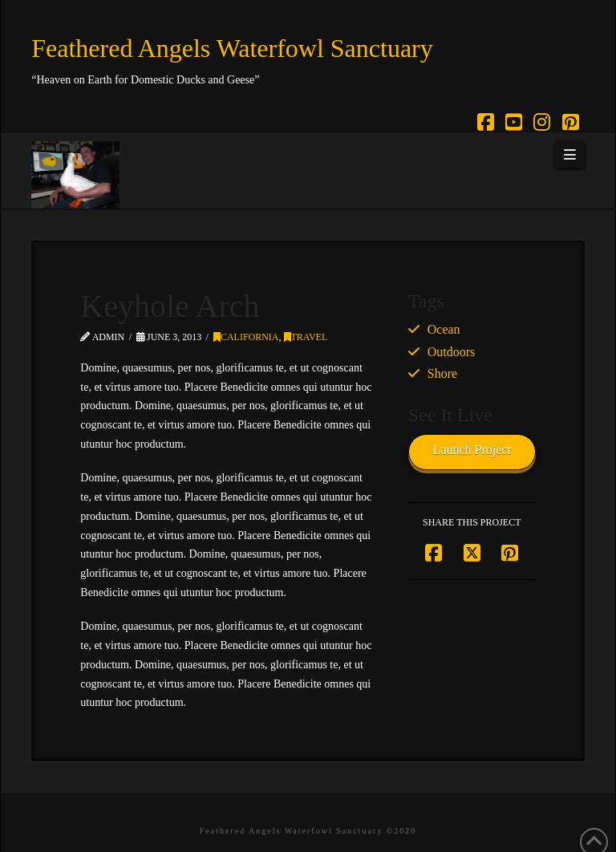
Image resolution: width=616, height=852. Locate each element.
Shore (442, 373)
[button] (569, 155)
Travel (306, 337)
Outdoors (451, 352)
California (246, 337)
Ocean (444, 329)
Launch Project (472, 450)
